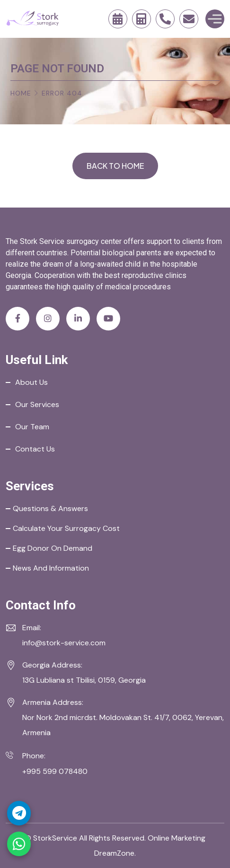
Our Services (37, 404)
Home (21, 93)
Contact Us (35, 449)
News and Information (51, 568)
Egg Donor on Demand (53, 548)
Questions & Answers (50, 508)
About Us (31, 382)
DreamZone (114, 853)
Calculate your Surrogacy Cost (66, 528)
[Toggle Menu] (215, 19)
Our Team (32, 427)
